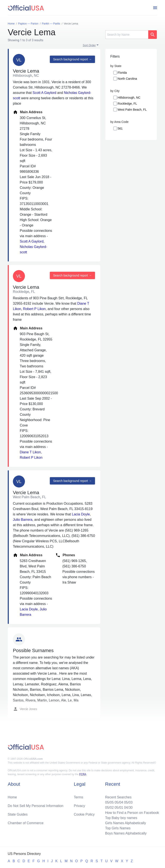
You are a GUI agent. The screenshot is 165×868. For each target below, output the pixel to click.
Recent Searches (118, 797)
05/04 (119, 802)
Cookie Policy (84, 814)
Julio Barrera (23, 520)
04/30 (128, 808)
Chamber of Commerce (26, 823)
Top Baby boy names (121, 818)
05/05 (109, 802)
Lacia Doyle (81, 514)
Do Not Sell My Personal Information (36, 806)
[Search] (127, 35)
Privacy (79, 806)
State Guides (18, 814)
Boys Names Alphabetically (126, 833)
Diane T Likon (30, 452)
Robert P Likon (34, 309)
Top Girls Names (118, 828)
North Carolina (127, 79)
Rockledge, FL (127, 104)
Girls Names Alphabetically (125, 823)
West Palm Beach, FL (132, 110)
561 (120, 128)
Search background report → (72, 59)
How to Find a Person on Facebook (132, 813)
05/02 (109, 808)
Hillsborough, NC (129, 98)
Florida (122, 73)
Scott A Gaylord (44, 93)
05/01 (119, 808)
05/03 (128, 802)
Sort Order (89, 45)
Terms (79, 797)
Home (12, 797)
